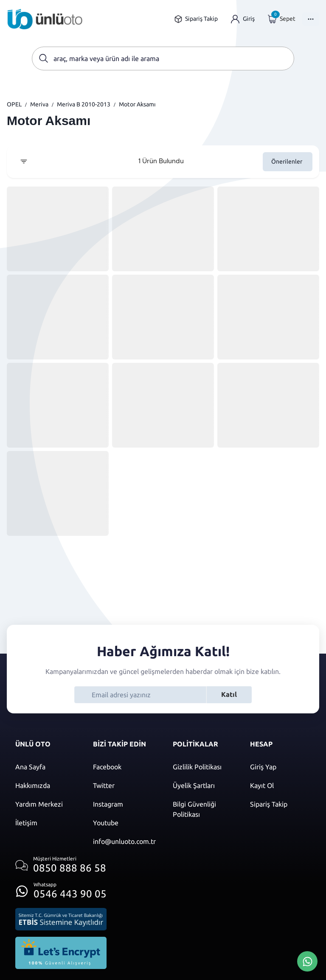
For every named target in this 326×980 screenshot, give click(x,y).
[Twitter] (124, 785)
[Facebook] (124, 767)
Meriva (39, 104)
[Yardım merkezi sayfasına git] (46, 804)
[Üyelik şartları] (203, 785)
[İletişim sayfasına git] (46, 823)
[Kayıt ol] (280, 785)
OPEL (14, 104)
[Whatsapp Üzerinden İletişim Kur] (307, 961)
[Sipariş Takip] (280, 804)
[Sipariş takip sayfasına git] (196, 19)
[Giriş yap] (243, 19)
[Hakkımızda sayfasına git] (46, 785)
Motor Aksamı (137, 104)
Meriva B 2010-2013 (84, 104)
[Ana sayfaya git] (45, 19)
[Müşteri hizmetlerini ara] (61, 865)
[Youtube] (124, 823)
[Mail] (124, 841)
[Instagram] (124, 804)
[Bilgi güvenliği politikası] (203, 809)
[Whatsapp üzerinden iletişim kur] (61, 889)
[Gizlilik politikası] (203, 767)
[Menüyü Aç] (311, 19)
